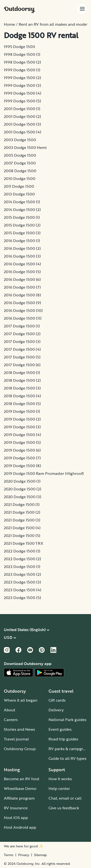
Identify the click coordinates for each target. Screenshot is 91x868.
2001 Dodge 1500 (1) (22, 109)
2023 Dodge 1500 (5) (22, 598)
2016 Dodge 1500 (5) (22, 272)
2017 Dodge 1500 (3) (22, 341)
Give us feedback (64, 808)
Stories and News (19, 729)
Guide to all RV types (67, 758)
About (10, 710)
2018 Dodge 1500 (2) (22, 380)
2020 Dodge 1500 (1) (22, 481)
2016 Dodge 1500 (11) (23, 318)
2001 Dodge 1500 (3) (22, 124)
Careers (11, 720)
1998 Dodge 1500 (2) (22, 62)
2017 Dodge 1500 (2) (22, 334)
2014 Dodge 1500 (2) (22, 210)
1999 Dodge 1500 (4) (23, 93)
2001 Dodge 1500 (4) (23, 132)
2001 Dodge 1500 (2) (22, 116)
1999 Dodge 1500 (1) (22, 70)
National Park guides (67, 720)
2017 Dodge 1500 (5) (22, 357)
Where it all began (21, 700)
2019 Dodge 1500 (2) (22, 419)
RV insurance (16, 808)
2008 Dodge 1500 (20, 171)
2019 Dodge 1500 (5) (22, 442)
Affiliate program (19, 798)
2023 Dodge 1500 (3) (22, 582)
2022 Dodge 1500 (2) (22, 559)
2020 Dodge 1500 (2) (23, 489)
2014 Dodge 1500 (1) (22, 202)
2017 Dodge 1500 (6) (22, 365)
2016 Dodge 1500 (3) (22, 256)
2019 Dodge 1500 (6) (22, 450)
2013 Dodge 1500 (19, 194)
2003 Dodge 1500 (20, 140)
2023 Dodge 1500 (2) (22, 574)
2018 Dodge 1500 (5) (22, 404)
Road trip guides (63, 739)
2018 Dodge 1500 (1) (22, 373)
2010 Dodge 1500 (20, 178)
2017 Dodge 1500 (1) (22, 326)
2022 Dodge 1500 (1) (22, 551)
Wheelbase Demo (20, 788)
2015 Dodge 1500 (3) (22, 233)
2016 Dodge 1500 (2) (22, 248)
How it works (60, 779)
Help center (59, 788)
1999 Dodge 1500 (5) (22, 101)
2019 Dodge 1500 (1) (22, 411)
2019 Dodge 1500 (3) (22, 427)
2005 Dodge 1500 (20, 155)
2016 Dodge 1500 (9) (22, 303)
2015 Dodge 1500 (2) (22, 225)
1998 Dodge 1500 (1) (22, 54)
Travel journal (16, 739)
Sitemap (40, 855)
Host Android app (20, 827)
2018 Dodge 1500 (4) (22, 396)
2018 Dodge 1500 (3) (22, 388)
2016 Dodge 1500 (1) (22, 241)
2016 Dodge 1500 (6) (22, 279)
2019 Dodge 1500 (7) (22, 458)
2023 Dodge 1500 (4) (23, 590)
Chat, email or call (65, 798)
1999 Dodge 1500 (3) (22, 85)
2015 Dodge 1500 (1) (22, 217)
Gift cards (57, 700)
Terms (9, 855)
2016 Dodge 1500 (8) (22, 295)
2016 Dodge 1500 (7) (22, 287)
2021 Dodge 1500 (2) (22, 512)
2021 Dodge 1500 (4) (22, 528)
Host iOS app (16, 818)
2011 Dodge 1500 (19, 186)
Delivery (56, 710)
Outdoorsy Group (20, 749)
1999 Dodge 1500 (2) (22, 78)
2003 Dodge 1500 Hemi (25, 147)
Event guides (60, 729)
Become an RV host (22, 779)
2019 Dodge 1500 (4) (22, 435)
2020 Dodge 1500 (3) (23, 497)
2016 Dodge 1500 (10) (23, 310)
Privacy (24, 855)
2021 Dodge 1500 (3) (22, 520)
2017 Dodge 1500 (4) (22, 349)
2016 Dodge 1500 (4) (22, 264)
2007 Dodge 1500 (20, 163)
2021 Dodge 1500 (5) (22, 535)
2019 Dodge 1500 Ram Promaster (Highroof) (44, 473)
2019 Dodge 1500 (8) (22, 466)
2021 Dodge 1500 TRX (24, 543)
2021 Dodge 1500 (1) (22, 504)
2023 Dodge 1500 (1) (22, 567)
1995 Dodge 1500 (19, 47)
